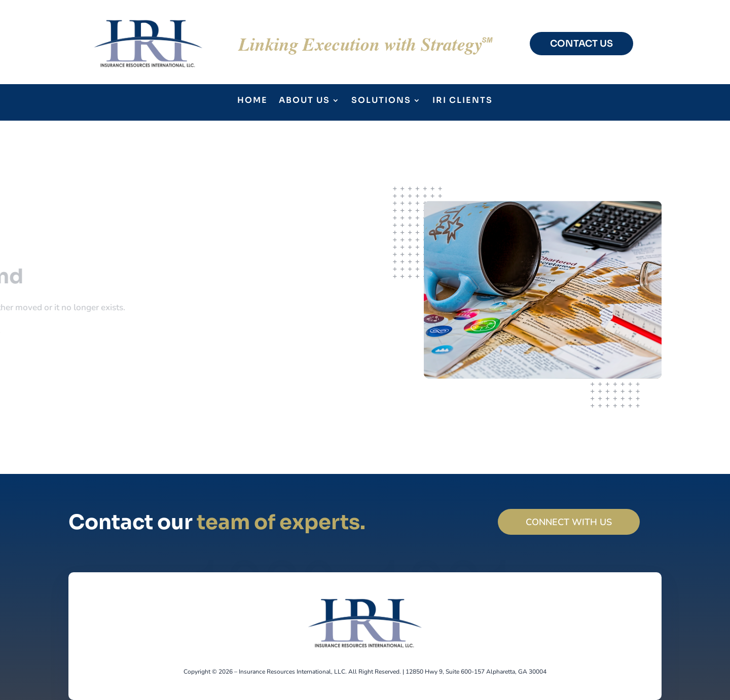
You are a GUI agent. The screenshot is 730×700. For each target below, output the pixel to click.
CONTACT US (581, 44)
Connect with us (569, 522)
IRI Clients (463, 101)
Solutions (381, 101)
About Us (304, 101)
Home (252, 101)
